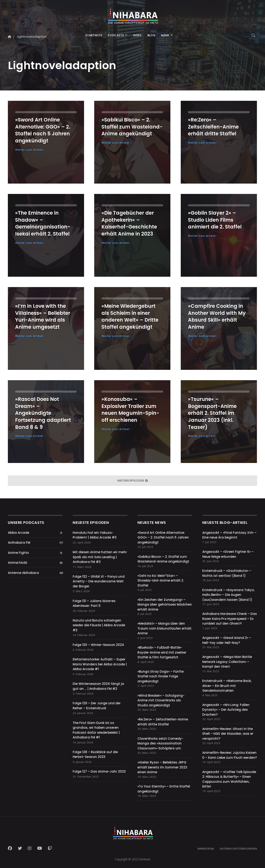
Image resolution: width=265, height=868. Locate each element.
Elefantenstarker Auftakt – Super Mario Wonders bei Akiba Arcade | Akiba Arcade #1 (100, 664)
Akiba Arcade (19, 533)
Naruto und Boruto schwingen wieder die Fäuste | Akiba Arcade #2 (99, 625)
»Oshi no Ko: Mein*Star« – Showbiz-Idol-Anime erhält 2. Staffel (161, 581)
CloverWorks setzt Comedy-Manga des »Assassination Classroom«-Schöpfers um (160, 743)
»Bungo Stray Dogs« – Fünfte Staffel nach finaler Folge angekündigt (161, 676)
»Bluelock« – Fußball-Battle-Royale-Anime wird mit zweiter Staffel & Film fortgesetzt (162, 652)
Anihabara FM (19, 543)
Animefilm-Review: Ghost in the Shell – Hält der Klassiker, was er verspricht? (228, 734)
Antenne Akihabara (23, 573)
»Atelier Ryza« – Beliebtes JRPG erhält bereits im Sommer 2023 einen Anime (162, 767)
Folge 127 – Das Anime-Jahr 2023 (99, 771)
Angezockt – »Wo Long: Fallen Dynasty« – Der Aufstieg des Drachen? (226, 710)
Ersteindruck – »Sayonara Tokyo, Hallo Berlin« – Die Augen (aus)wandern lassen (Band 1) (228, 595)
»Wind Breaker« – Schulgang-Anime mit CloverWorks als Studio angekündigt (161, 700)
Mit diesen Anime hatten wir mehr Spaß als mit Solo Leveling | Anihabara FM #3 (100, 557)
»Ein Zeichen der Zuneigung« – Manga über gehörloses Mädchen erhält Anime (165, 605)
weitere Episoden (132, 481)
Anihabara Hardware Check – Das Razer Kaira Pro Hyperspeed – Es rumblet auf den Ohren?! (230, 619)
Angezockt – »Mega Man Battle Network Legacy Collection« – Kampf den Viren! (227, 662)
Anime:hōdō (18, 563)
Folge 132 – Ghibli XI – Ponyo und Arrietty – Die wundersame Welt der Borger (99, 581)
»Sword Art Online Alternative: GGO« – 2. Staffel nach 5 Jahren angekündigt (163, 537)
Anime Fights (18, 553)
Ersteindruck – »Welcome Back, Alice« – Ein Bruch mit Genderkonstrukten (227, 686)
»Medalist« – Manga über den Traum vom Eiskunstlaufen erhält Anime (164, 628)
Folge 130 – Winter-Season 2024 (98, 645)
